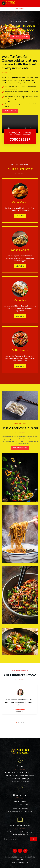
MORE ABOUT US (10, 111)
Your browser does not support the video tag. (20, 124)
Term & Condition (18, 863)
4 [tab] (24, 722)
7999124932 (25, 782)
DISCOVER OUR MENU (20, 37)
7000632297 (16, 782)
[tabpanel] (20, 701)
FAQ (27, 863)
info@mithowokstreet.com (20, 778)
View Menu (20, 216)
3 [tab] (21, 722)
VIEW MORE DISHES (20, 448)
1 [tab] (17, 722)
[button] (20, 9)
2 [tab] (19, 722)
